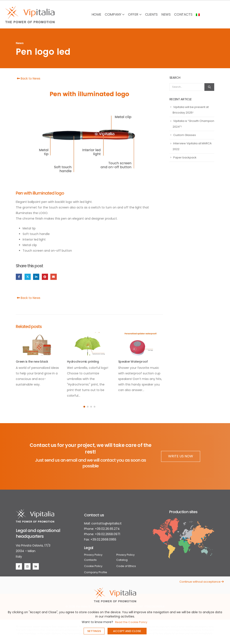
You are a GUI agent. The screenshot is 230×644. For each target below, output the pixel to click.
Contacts (183, 14)
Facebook (19, 277)
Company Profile (96, 572)
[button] (84, 407)
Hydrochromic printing (83, 362)
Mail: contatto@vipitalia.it (103, 523)
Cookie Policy (93, 566)
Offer (133, 14)
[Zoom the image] (35, 512)
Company (113, 14)
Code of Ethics (126, 566)
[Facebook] (19, 566)
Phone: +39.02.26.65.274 (102, 529)
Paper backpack (185, 157)
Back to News (28, 78)
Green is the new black (32, 362)
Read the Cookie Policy (131, 622)
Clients (151, 14)
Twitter (28, 277)
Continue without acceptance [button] (202, 582)
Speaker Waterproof (133, 362)
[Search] (209, 87)
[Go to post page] (38, 344)
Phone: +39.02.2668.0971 (102, 534)
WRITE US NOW (181, 456)
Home (96, 14)
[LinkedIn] (36, 566)
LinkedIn (36, 277)
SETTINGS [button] (94, 631)
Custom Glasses (185, 135)
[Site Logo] (30, 15)
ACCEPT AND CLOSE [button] (127, 631)
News (166, 14)
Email (53, 277)
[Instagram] (27, 566)
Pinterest (45, 277)
